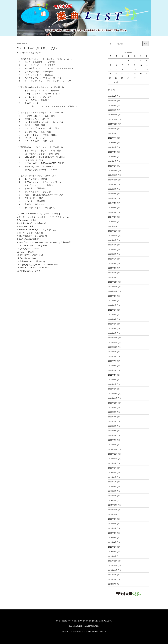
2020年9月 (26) (114, 408)
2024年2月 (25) (114, 217)
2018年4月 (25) (114, 542)
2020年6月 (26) (114, 421)
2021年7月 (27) (114, 361)
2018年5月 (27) (114, 538)
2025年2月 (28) (114, 161)
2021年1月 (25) (114, 389)
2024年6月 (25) (114, 198)
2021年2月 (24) (114, 384)
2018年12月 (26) (115, 505)
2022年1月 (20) (114, 333)
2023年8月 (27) (114, 245)
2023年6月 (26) (114, 254)
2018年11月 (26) (115, 510)
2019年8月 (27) (114, 468)
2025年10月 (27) (115, 124)
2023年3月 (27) (114, 268)
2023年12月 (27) (115, 226)
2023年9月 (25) (114, 240)
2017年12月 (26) (115, 561)
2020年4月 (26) (114, 431)
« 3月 (116, 82)
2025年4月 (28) (114, 152)
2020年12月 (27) (115, 394)
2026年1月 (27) (114, 110)
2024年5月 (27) (114, 203)
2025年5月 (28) (114, 147)
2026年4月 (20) (114, 96)
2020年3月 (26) (114, 435)
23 (135, 74)
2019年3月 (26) (114, 491)
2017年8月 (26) (114, 579)
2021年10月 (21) (115, 347)
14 (122, 69)
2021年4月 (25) (114, 375)
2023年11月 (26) (115, 231)
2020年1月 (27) (114, 445)
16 (135, 69)
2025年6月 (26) (114, 143)
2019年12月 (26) (115, 449)
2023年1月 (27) (114, 277)
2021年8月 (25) (114, 356)
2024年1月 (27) (114, 222)
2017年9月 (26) (114, 575)
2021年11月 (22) (115, 343)
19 (110, 74)
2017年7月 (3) (114, 584)
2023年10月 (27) (115, 236)
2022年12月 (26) (115, 282)
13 (116, 69)
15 (128, 69)
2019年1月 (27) (114, 500)
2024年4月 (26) (114, 208)
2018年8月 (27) (114, 524)
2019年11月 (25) (115, 454)
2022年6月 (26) (114, 310)
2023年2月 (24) (114, 273)
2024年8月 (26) (114, 189)
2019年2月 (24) (114, 496)
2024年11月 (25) (115, 175)
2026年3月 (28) (114, 101)
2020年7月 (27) (114, 417)
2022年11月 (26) (115, 287)
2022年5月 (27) (114, 315)
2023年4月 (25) (114, 263)
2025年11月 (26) (115, 119)
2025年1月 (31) (114, 166)
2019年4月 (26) (114, 487)
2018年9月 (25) (114, 519)
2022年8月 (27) (114, 301)
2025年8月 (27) (114, 133)
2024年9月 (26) (114, 184)
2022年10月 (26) (115, 291)
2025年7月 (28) (114, 138)
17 (141, 69)
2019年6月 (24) (114, 477)
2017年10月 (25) (115, 570)
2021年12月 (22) (115, 338)
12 (110, 69)
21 (122, 74)
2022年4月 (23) (114, 319)
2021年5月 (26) (114, 370)
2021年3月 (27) (114, 380)
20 (116, 74)
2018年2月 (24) (114, 552)
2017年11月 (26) (115, 565)
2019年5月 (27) (114, 482)
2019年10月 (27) (115, 459)
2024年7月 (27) (114, 194)
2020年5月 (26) (114, 426)
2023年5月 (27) (114, 259)
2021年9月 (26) (114, 352)
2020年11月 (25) (115, 398)
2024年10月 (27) (115, 180)
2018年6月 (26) (114, 533)
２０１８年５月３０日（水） (38, 48)
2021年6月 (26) (114, 366)
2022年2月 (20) (114, 328)
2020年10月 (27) (115, 403)
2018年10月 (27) (115, 514)
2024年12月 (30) (115, 171)
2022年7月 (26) (114, 305)
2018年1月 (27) (114, 556)
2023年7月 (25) (114, 250)
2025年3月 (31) (114, 157)
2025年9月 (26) (114, 129)
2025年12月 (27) (115, 115)
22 (128, 74)
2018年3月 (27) (114, 547)
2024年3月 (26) (114, 212)
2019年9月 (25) (114, 463)
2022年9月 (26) (114, 296)
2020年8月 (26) (114, 412)
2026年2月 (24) (114, 106)
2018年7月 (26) (114, 528)
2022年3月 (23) (114, 324)
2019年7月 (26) (114, 472)
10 (141, 65)
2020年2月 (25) (114, 440)
